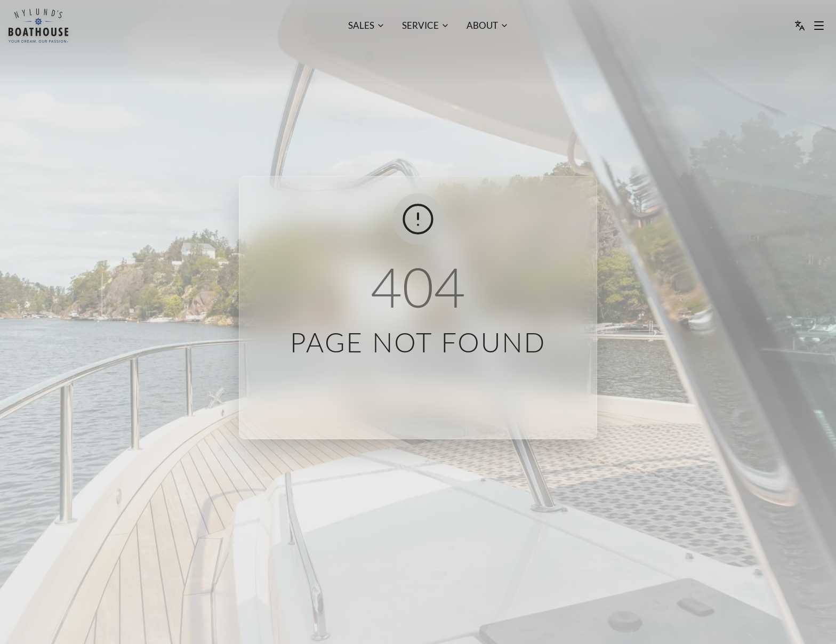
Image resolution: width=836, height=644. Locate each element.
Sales (361, 25)
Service (420, 25)
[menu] (38, 26)
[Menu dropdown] (819, 26)
